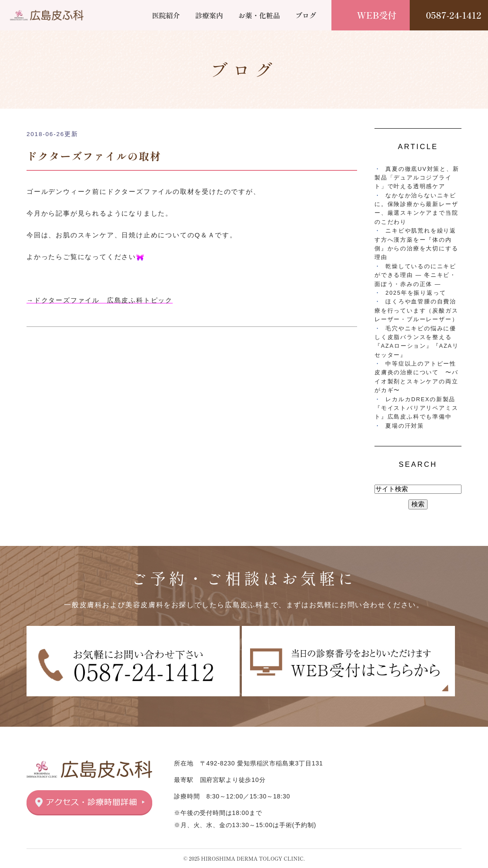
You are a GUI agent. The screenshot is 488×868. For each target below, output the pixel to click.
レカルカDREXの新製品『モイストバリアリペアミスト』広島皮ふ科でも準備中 (416, 408)
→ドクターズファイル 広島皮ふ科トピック (100, 300)
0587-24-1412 (453, 15)
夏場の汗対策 (405, 426)
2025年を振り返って (416, 293)
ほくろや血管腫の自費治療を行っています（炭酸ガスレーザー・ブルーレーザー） (416, 310)
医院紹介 (166, 15)
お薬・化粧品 (259, 15)
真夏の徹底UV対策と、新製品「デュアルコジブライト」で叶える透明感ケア (417, 178)
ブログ (306, 15)
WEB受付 (377, 15)
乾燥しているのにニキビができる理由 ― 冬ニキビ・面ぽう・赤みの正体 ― (415, 275)
